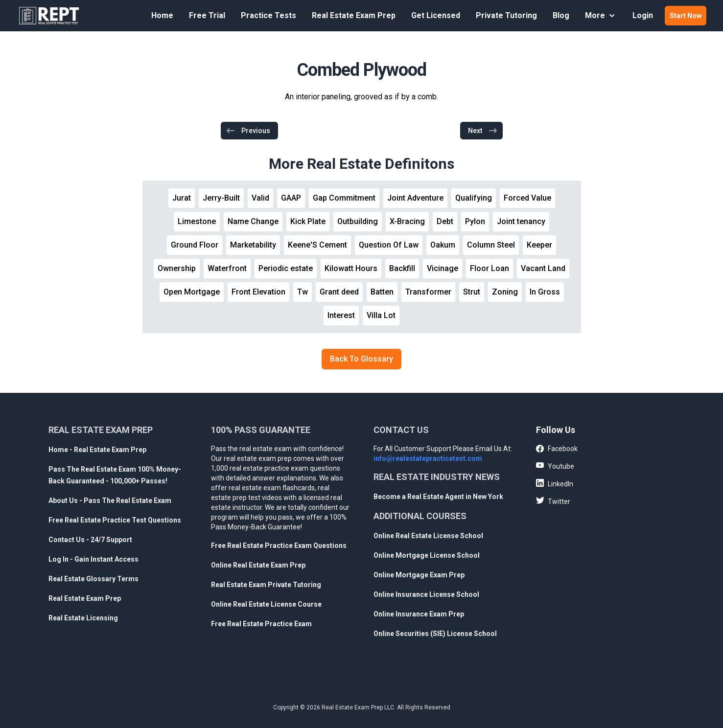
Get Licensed (436, 15)
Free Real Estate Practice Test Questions (115, 520)
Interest (341, 315)
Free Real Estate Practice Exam (261, 624)
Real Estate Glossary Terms (93, 579)
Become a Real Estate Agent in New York (438, 497)
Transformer (428, 292)
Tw (303, 292)
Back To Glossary (361, 359)
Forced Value (527, 198)
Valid (260, 198)
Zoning (505, 292)
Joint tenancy (521, 221)
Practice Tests (268, 15)
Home (162, 15)
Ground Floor (195, 245)
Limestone (197, 221)
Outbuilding (358, 221)
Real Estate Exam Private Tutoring (266, 585)
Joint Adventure (415, 198)
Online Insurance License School (426, 594)
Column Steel (491, 245)
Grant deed (339, 292)
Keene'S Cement (317, 245)
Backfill (402, 268)
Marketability (253, 245)
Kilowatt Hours (351, 268)
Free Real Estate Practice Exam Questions (279, 546)
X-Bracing (407, 221)
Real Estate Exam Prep (354, 15)
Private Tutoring (506, 15)
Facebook (557, 449)
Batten (382, 292)
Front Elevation (258, 292)
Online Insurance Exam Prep (419, 614)
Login (643, 15)
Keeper (539, 245)
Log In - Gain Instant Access (93, 559)
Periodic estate (286, 268)
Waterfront (227, 268)
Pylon (475, 221)
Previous (248, 131)
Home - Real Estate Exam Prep (97, 450)
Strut (472, 292)
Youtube (555, 466)
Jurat (182, 198)
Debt (445, 221)
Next (483, 131)
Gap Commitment (344, 198)
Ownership (177, 268)
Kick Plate (308, 221)
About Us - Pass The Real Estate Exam (110, 500)
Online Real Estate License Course (266, 604)
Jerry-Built (221, 198)
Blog (561, 15)
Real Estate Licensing (83, 618)
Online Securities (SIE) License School (435, 634)
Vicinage (443, 268)
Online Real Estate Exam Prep (258, 565)
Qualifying (474, 198)
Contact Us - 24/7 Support (90, 540)
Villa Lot (381, 315)
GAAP (291, 198)
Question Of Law (389, 245)
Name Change (253, 221)
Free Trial (207, 15)
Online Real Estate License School (428, 536)
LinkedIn (555, 483)
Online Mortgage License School (427, 555)
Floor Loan (490, 268)
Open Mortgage (192, 292)
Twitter (553, 501)
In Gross (545, 292)
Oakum (443, 245)
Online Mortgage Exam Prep (419, 575)
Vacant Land (543, 268)
